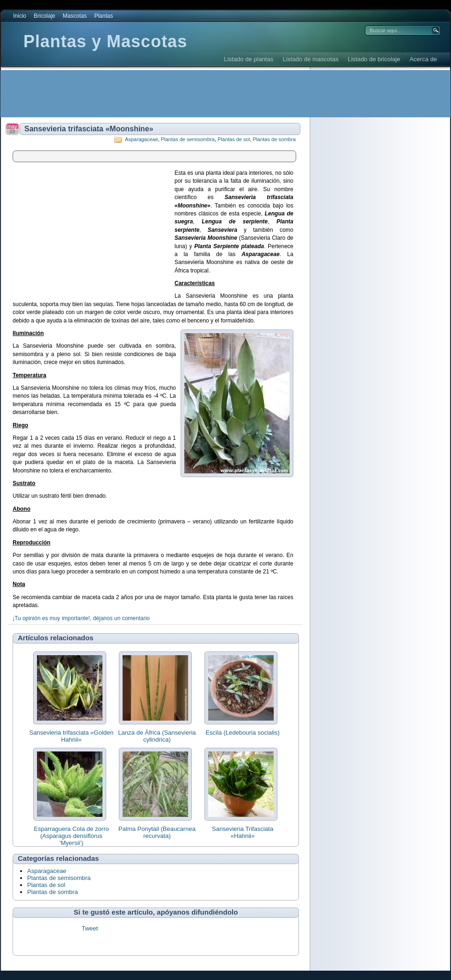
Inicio (20, 16)
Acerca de (423, 59)
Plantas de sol (234, 139)
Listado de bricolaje (374, 59)
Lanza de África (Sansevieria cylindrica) (157, 736)
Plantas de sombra (274, 139)
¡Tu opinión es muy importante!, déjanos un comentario (81, 618)
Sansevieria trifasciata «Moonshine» (89, 129)
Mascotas (75, 16)
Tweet (90, 928)
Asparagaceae (142, 139)
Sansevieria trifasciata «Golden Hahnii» (72, 736)
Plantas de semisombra (188, 139)
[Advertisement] (171, 93)
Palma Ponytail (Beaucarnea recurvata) (157, 832)
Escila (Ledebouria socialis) (242, 733)
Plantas (103, 16)
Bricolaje (44, 16)
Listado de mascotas (310, 59)
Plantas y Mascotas (105, 41)
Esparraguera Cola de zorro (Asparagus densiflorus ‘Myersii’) (71, 836)
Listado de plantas (249, 59)
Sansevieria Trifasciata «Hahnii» (243, 832)
